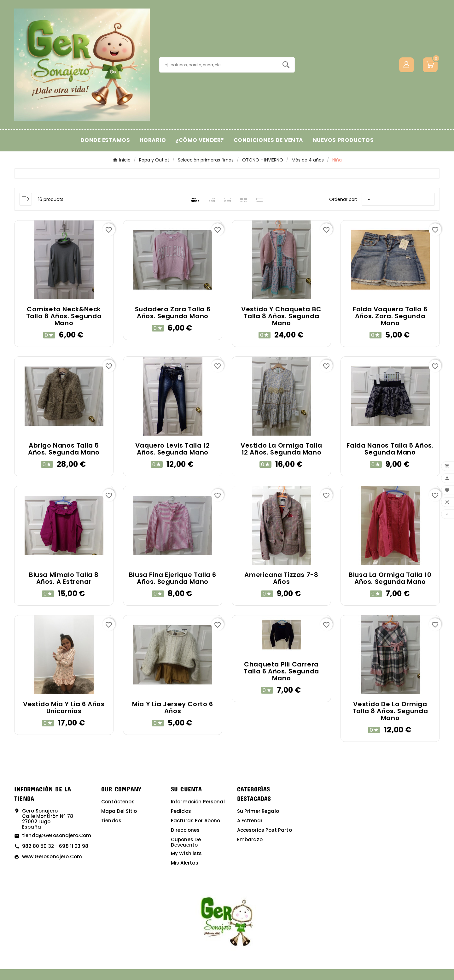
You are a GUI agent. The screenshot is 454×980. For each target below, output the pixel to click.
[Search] (286, 65)
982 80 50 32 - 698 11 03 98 (55, 846)
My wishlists (186, 853)
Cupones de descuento (186, 842)
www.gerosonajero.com (52, 857)
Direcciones (185, 830)
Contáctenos (118, 802)
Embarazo (250, 839)
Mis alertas (185, 863)
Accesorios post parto (265, 830)
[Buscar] (218, 65)
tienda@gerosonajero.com (57, 835)
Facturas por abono (196, 821)
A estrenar (250, 821)
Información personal (198, 802)
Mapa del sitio (119, 811)
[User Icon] (407, 65)
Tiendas (111, 821)
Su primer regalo (258, 811)
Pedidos (181, 811)
